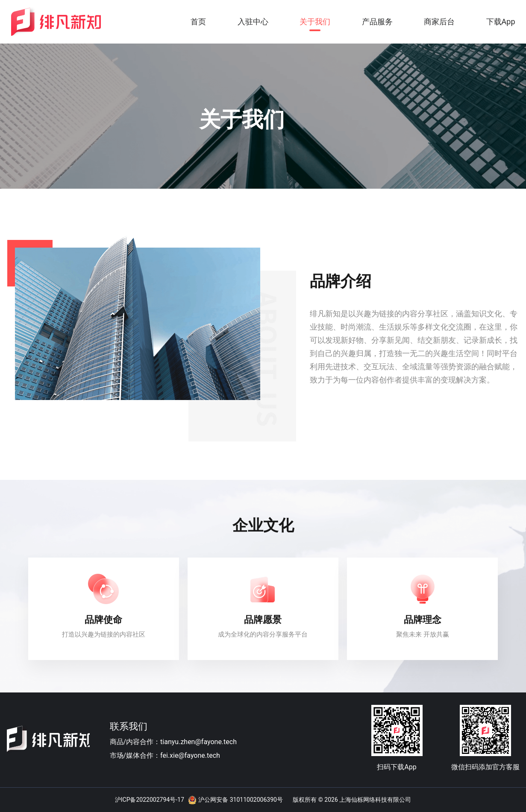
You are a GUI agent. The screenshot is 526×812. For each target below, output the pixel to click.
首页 (198, 22)
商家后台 (439, 22)
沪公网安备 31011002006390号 (241, 800)
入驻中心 (253, 22)
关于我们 (315, 22)
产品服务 (377, 22)
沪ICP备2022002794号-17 (150, 800)
